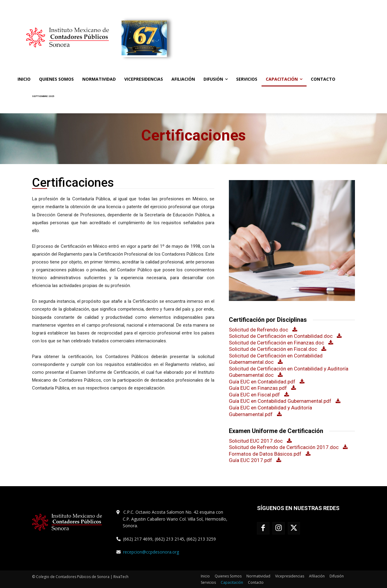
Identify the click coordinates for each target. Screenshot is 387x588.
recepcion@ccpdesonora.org (151, 552)
